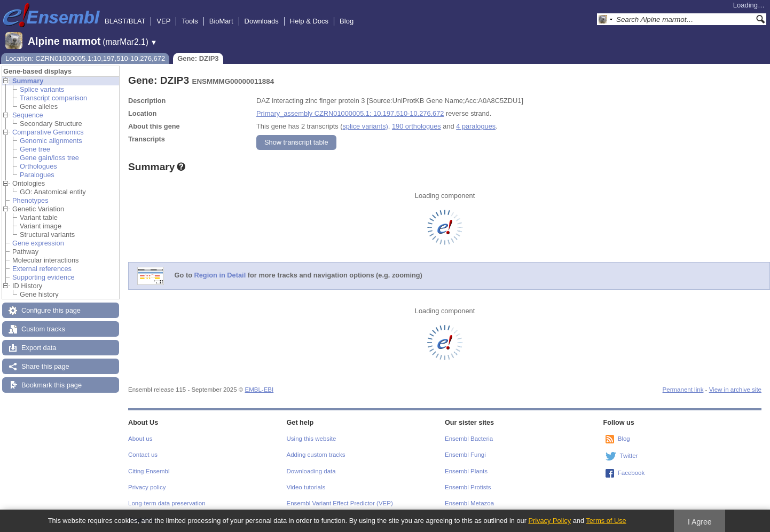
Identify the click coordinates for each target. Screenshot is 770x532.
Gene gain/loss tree (49, 158)
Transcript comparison (53, 98)
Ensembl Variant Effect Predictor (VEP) (340, 503)
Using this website (312, 439)
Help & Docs (309, 21)
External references (42, 269)
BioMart (221, 21)
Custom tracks (43, 329)
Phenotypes (30, 200)
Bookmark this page (52, 385)
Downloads (262, 21)
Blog (347, 21)
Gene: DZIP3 (198, 58)
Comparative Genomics (48, 132)
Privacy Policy (549, 521)
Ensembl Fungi (465, 455)
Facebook (631, 473)
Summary (28, 81)
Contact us (143, 455)
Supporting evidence (44, 277)
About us (140, 439)
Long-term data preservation (167, 503)
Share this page (45, 366)
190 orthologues (417, 126)
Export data (39, 348)
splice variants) (365, 126)
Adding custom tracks (316, 455)
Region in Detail (220, 276)
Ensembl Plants (466, 471)
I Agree (700, 522)
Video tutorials (306, 487)
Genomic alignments (51, 141)
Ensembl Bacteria (469, 439)
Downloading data (311, 471)
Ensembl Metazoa (469, 503)
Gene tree (35, 149)
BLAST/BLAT (125, 21)
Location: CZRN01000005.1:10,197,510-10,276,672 (85, 58)
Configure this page (51, 310)
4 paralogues (476, 126)
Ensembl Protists (468, 487)
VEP (163, 21)
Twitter (629, 456)
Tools (190, 21)
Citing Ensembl (149, 471)
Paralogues (37, 175)
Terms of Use (606, 521)
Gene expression (38, 243)
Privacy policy (147, 487)
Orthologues (38, 166)
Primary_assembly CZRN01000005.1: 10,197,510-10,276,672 (350, 113)
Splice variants (42, 89)
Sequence (28, 115)
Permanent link (683, 390)
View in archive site (735, 390)
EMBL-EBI (259, 390)
